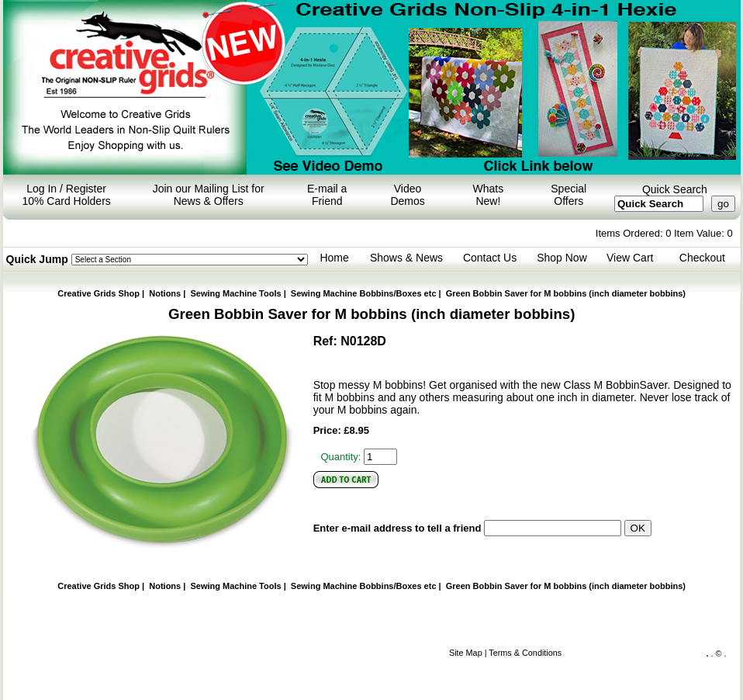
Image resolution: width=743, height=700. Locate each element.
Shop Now (562, 258)
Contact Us (490, 258)
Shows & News (406, 258)
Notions (165, 293)
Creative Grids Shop (98, 293)
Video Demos (407, 195)
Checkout (702, 258)
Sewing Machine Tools (235, 293)
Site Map (466, 653)
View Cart (630, 258)
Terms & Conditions (525, 653)
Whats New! (489, 195)
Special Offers (568, 195)
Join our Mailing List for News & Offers (209, 195)
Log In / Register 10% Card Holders (66, 195)
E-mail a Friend (327, 195)
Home (334, 258)
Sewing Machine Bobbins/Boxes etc (364, 293)
